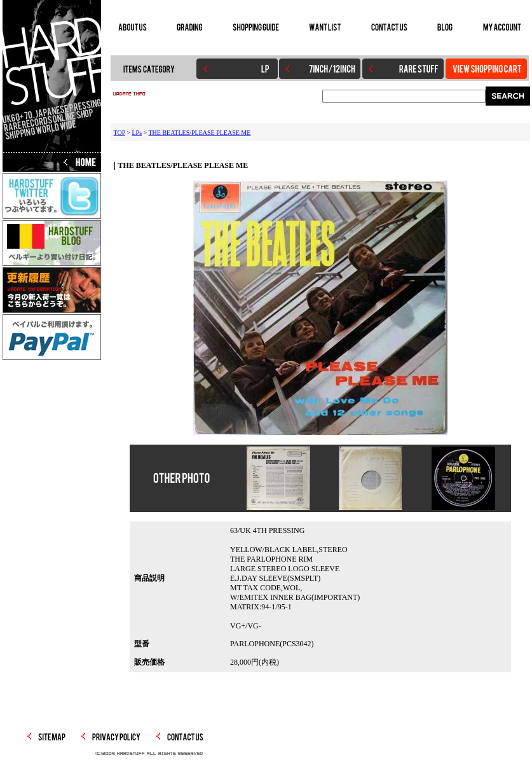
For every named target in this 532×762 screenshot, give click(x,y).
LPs (137, 133)
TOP (119, 133)
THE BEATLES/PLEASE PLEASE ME (200, 133)
